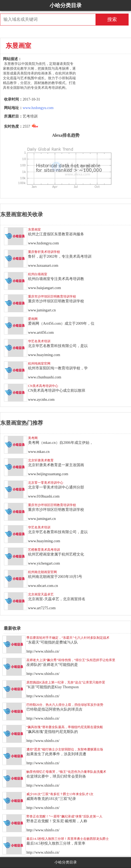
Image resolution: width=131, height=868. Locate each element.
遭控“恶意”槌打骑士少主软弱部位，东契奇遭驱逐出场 (65, 749)
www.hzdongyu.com (38, 108)
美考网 (33, 438)
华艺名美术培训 (39, 341)
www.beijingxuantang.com (48, 474)
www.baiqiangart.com (45, 288)
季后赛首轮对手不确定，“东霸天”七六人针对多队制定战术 (68, 638)
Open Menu (126, 5)
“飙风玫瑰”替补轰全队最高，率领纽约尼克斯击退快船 (65, 727)
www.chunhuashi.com (45, 377)
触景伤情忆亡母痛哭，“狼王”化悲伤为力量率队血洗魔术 (66, 772)
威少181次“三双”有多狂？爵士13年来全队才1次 (60, 794)
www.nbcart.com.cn (43, 586)
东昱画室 (34, 229)
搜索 (112, 19)
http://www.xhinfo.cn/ (43, 651)
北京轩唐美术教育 (41, 460)
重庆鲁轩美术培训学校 (44, 252)
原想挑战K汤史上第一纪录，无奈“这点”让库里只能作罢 (66, 682)
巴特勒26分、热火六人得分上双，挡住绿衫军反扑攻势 (65, 705)
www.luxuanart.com (43, 266)
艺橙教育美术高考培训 (44, 550)
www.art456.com (41, 333)
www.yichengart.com (44, 563)
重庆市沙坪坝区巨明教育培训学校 (52, 297)
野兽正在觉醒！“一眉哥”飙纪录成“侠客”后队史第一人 (64, 816)
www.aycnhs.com (41, 400)
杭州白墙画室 (38, 274)
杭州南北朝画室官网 (42, 572)
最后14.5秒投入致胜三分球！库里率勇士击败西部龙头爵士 (68, 839)
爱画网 (33, 319)
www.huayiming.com (44, 355)
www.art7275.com (42, 608)
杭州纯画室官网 (39, 364)
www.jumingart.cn (42, 310)
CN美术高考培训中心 (43, 386)
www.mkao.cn (39, 452)
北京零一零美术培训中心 (46, 483)
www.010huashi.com (44, 496)
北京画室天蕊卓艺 (41, 594)
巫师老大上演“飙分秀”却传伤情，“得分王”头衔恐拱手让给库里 (71, 660)
